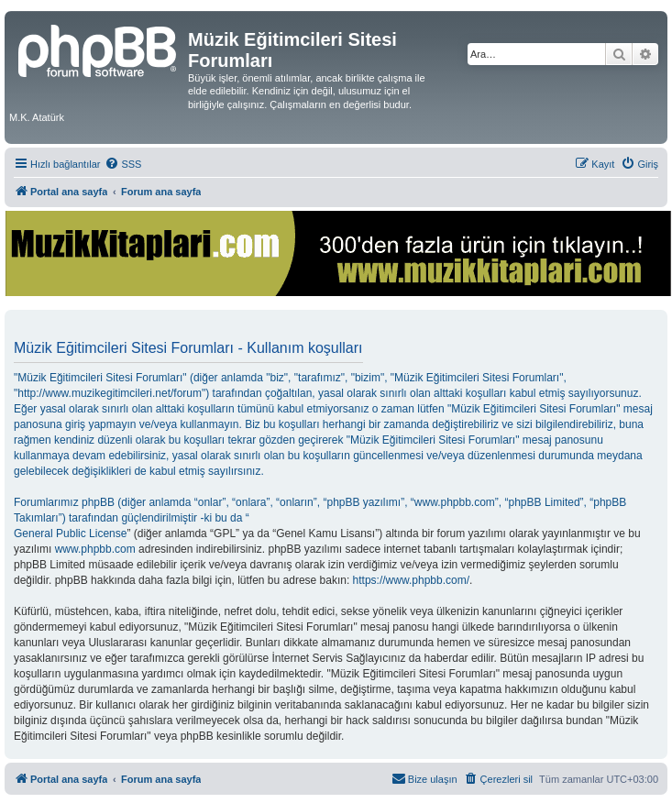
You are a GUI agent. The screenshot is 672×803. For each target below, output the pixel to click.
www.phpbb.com (95, 549)
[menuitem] (123, 164)
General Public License (70, 533)
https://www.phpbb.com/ (411, 580)
